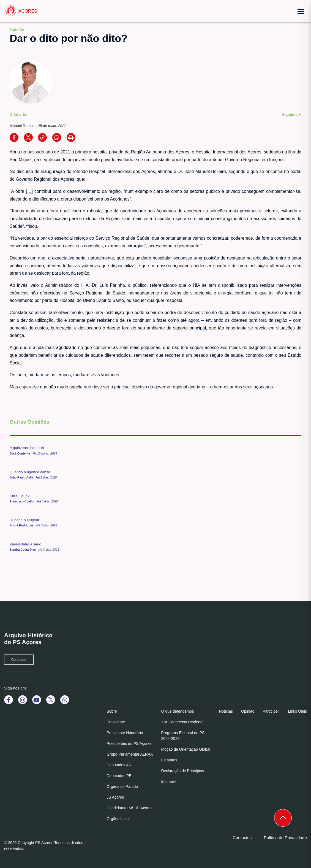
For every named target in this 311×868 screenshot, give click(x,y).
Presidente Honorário (125, 733)
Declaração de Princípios (182, 771)
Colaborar (19, 660)
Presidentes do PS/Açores (129, 743)
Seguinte (292, 114)
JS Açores (115, 797)
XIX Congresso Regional (182, 722)
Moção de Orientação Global (185, 749)
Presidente (116, 722)
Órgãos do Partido (122, 786)
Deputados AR (119, 765)
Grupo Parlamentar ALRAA (130, 754)
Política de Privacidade (285, 838)
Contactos (242, 838)
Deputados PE (119, 776)
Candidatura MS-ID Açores (129, 808)
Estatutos (169, 760)
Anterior (19, 114)
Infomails (169, 782)
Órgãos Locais (119, 819)
